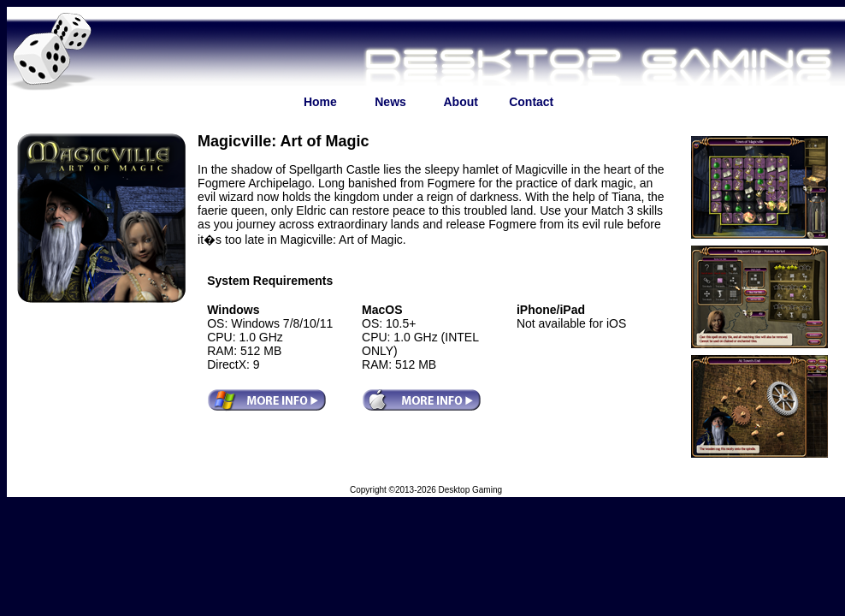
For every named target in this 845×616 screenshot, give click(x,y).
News (390, 102)
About (461, 102)
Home (320, 102)
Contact (531, 102)
